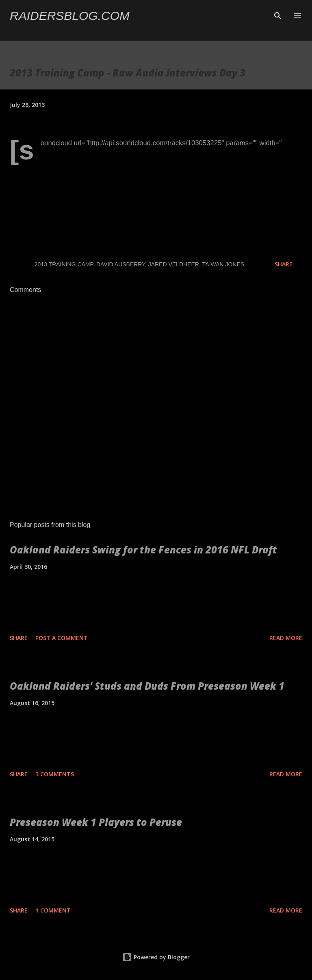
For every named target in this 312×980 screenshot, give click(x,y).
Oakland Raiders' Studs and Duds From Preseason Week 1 (147, 686)
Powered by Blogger (156, 957)
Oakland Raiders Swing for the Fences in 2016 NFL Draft (143, 550)
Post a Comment (62, 638)
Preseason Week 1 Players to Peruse (96, 822)
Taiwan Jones (223, 264)
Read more (286, 638)
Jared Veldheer (174, 264)
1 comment (53, 910)
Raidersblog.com (70, 16)
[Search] (278, 15)
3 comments (55, 774)
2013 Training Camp (64, 264)
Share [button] (284, 264)
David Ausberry (121, 264)
